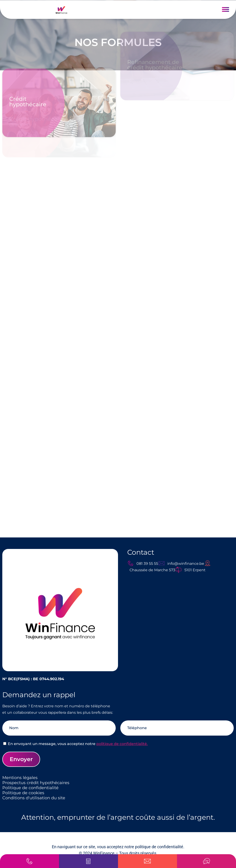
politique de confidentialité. (122, 744)
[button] (226, 9)
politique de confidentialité (159, 847)
